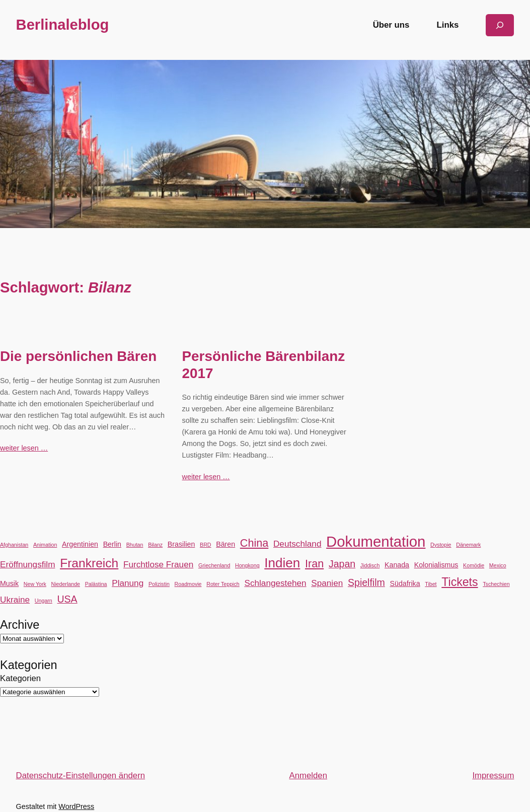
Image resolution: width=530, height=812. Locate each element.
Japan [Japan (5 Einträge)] (342, 564)
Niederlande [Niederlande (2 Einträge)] (66, 584)
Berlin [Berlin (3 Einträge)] (112, 544)
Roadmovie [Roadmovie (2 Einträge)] (188, 584)
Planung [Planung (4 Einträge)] (128, 583)
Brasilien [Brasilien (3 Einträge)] (181, 544)
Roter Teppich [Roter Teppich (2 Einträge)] (223, 584)
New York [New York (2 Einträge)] (35, 584)
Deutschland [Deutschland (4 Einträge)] (297, 544)
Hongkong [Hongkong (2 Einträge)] (247, 565)
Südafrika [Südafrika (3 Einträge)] (405, 583)
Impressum (493, 776)
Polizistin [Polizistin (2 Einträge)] (159, 584)
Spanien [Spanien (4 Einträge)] (327, 583)
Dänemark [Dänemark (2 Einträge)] (468, 545)
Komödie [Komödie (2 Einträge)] (474, 565)
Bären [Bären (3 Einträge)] (225, 544)
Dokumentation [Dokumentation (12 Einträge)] (376, 541)
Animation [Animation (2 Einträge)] (45, 545)
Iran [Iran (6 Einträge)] (314, 564)
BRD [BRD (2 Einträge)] (206, 545)
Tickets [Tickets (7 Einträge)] (460, 582)
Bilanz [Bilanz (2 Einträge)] (155, 545)
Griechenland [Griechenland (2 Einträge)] (214, 565)
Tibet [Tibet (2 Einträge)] (431, 584)
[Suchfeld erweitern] (500, 25)
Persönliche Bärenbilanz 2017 (264, 364)
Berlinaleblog (63, 25)
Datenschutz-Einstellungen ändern (81, 776)
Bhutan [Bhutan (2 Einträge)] (135, 545)
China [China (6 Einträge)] (254, 543)
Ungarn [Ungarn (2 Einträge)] (44, 601)
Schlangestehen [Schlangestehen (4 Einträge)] (275, 583)
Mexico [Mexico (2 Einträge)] (498, 565)
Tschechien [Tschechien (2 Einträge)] (496, 584)
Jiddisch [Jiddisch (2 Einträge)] (370, 565)
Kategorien (20, 678)
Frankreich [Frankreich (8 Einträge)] (89, 563)
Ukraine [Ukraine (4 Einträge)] (15, 600)
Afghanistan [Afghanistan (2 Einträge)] (14, 545)
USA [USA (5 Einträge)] (67, 599)
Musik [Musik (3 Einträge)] (9, 583)
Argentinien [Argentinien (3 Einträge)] (80, 544)
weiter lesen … (24, 448)
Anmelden (308, 776)
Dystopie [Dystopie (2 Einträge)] (441, 545)
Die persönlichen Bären (78, 356)
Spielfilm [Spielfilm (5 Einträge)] (366, 582)
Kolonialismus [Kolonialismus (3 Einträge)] (436, 565)
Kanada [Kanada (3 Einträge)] (397, 565)
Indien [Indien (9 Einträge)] (282, 563)
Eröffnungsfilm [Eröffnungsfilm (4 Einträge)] (27, 564)
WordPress (76, 806)
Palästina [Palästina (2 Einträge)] (96, 584)
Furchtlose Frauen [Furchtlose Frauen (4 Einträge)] (158, 564)
